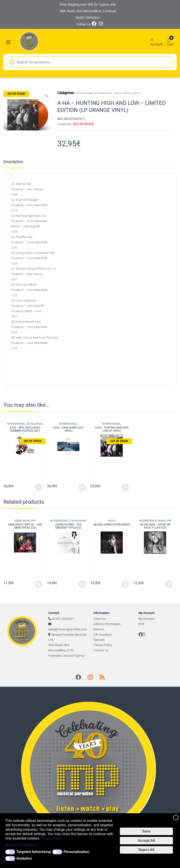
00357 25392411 (64, 619)
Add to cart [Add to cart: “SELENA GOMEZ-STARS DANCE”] (125, 584)
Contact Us (101, 650)
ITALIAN (74, 521)
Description (13, 162)
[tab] (13, 164)
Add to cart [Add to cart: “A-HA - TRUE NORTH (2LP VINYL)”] (82, 487)
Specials (99, 640)
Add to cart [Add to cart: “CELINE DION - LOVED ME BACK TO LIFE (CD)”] (169, 584)
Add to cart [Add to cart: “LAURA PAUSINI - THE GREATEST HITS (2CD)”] (82, 584)
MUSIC (118, 93)
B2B (141, 624)
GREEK (18, 521)
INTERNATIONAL (84, 93)
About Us (100, 619)
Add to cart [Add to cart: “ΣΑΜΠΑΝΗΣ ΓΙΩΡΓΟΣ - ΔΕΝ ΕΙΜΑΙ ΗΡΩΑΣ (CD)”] (39, 584)
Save (146, 831)
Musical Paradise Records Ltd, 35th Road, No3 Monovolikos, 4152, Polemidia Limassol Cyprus (67, 645)
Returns (99, 629)
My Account (146, 619)
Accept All (146, 841)
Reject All (146, 850)
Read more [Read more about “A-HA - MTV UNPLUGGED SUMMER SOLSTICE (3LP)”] (39, 487)
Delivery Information (107, 624)
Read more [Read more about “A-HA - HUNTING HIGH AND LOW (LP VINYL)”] (125, 487)
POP (33, 521)
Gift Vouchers (103, 635)
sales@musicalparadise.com (68, 629)
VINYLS (127, 93)
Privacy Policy (52, 838)
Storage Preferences (21, 844)
